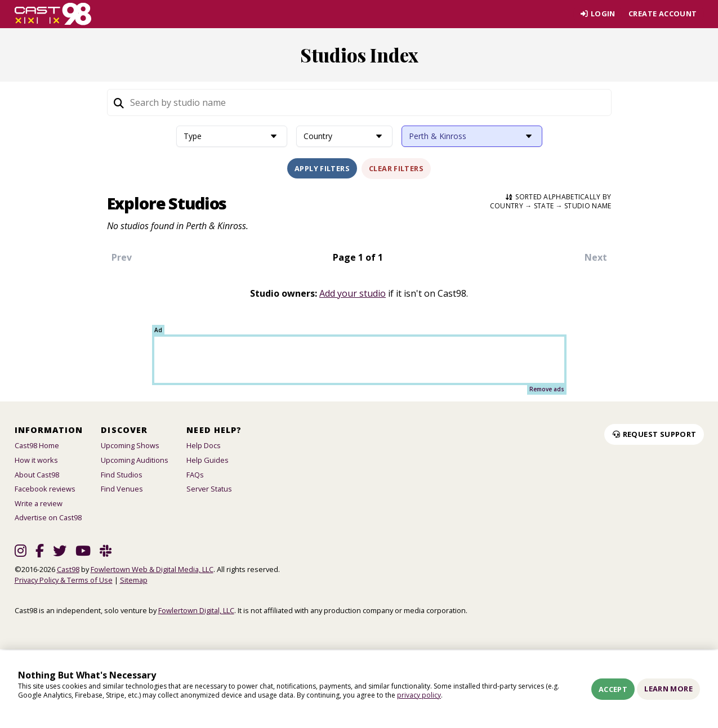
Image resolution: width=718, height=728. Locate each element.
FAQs (195, 475)
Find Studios (122, 475)
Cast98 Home (37, 445)
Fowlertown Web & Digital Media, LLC (152, 569)
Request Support (654, 434)
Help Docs (204, 445)
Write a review (39, 503)
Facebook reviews (45, 489)
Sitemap (134, 580)
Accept (613, 689)
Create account (663, 14)
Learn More (668, 689)
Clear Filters (396, 168)
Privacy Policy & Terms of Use (64, 580)
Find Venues (122, 489)
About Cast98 (37, 475)
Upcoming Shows (130, 445)
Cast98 (68, 569)
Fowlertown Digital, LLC (196, 610)
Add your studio (353, 293)
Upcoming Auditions (135, 460)
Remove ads (547, 389)
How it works (36, 460)
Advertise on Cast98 (48, 517)
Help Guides (208, 460)
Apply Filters (322, 168)
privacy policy (419, 695)
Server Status (209, 489)
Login (597, 14)
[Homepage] (53, 14)
